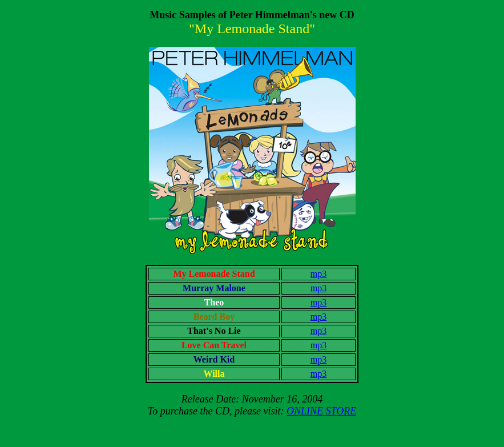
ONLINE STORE (321, 411)
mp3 (318, 274)
